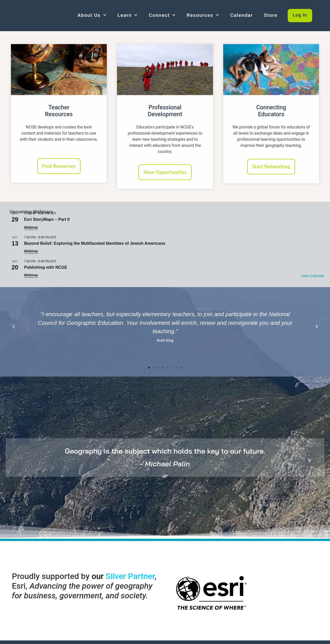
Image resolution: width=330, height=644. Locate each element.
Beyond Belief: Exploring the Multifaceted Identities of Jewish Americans (95, 245)
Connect (162, 15)
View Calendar (313, 277)
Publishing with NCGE (46, 269)
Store (270, 15)
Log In (301, 15)
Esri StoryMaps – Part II (47, 221)
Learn (128, 15)
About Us (92, 15)
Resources (203, 15)
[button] (14, 328)
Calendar (241, 15)
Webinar (31, 229)
